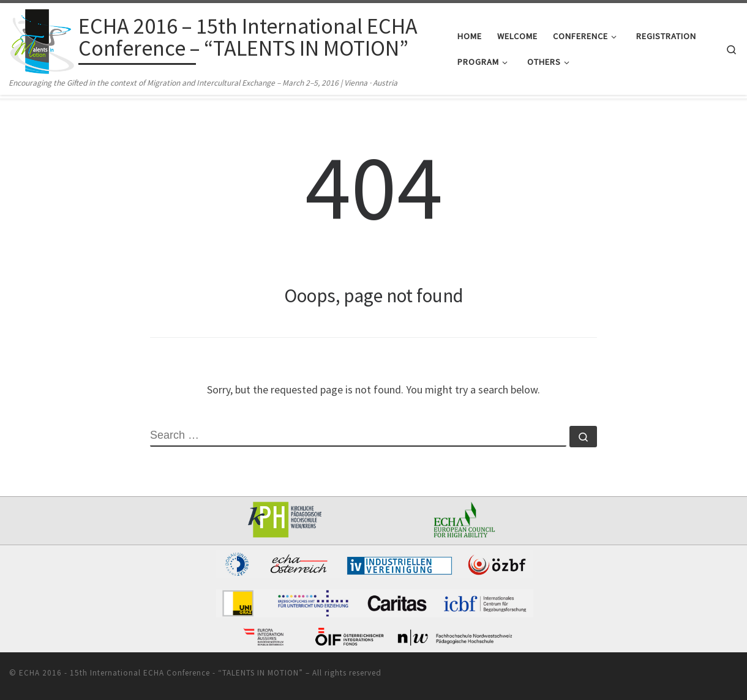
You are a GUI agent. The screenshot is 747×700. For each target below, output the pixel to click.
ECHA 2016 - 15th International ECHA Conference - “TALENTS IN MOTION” (161, 673)
